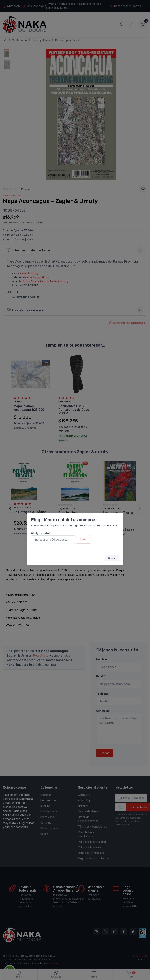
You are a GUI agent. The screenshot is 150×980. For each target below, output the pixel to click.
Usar (83, 539)
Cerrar (112, 558)
